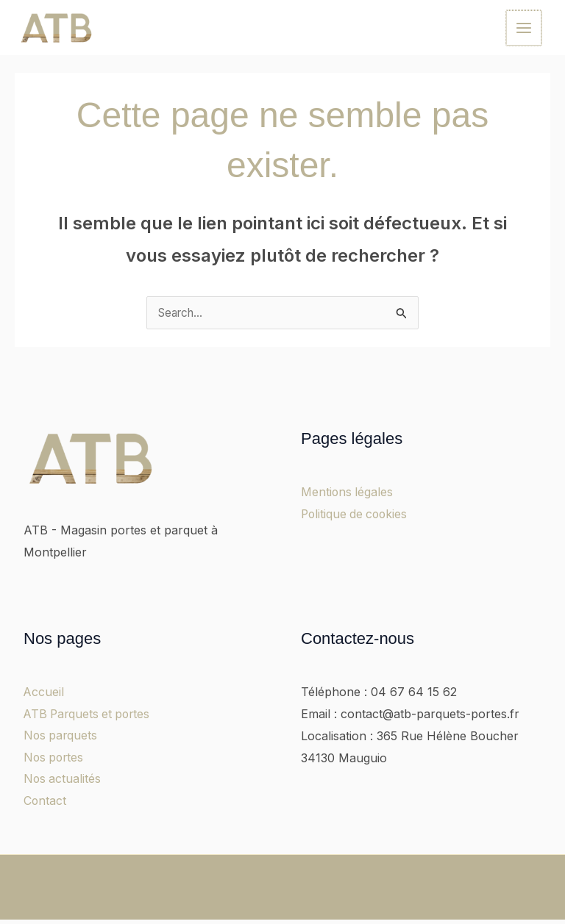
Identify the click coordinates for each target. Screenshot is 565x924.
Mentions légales (348, 495)
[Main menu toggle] (525, 29)
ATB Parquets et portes (89, 717)
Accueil (44, 695)
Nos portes (55, 761)
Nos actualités (63, 783)
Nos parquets (61, 739)
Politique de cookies (356, 517)
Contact (45, 805)
